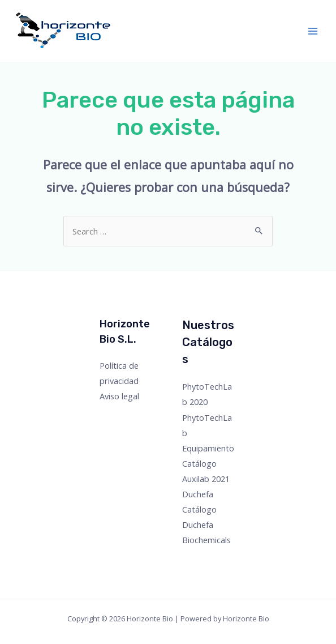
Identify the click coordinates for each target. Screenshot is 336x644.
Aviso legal (119, 396)
